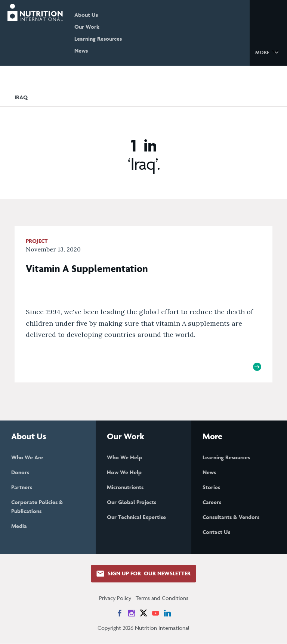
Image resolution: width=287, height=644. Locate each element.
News (85, 51)
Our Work (91, 27)
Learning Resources (102, 39)
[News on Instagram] (132, 613)
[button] (268, 52)
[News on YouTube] (155, 613)
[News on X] (143, 613)
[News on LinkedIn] (167, 613)
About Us (90, 15)
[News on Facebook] (120, 613)
